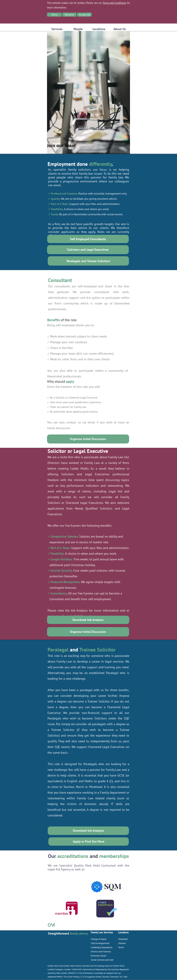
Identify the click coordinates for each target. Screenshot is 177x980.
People (78, 29)
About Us (120, 29)
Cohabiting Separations (102, 947)
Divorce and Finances (101, 951)
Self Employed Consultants (88, 239)
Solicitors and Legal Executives (88, 250)
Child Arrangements (100, 943)
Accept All (84, 15)
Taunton (122, 943)
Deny (54, 15)
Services (57, 29)
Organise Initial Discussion (88, 439)
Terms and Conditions (114, 3)
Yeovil (121, 947)
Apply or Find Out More (89, 841)
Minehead (123, 939)
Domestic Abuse (98, 956)
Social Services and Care (102, 960)
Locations (99, 29)
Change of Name (99, 939)
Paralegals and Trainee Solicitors (88, 261)
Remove (69, 15)
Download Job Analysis (88, 620)
